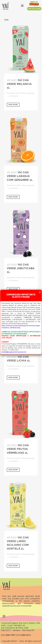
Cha (23, 93)
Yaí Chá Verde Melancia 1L (19, 84)
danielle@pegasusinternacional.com (14, 352)
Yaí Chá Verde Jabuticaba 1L (21, 268)
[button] (22, 6)
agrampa (31, 93)
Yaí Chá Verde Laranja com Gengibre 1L (20, 176)
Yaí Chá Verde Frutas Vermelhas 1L (18, 449)
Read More (13, 105)
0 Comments (13, 96)
